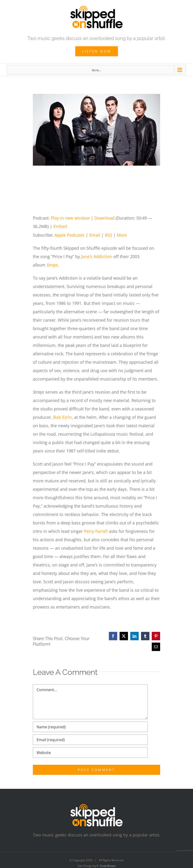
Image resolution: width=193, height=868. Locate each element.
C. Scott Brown (106, 866)
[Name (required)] (90, 727)
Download (104, 218)
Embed (60, 226)
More (122, 235)
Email (95, 235)
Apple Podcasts (70, 235)
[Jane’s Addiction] (97, 130)
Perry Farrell (96, 531)
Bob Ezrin (62, 417)
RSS (109, 235)
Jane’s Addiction (97, 256)
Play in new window (70, 218)
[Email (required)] (90, 740)
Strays (52, 265)
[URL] (90, 752)
